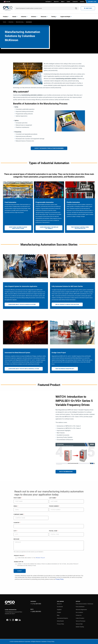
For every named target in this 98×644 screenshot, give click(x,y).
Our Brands (60, 607)
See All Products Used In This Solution (67, 304)
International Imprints (62, 618)
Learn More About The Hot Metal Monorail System (24, 369)
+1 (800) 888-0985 (36, 611)
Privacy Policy (60, 624)
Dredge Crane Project (59, 353)
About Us (59, 604)
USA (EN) (7, 2)
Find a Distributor (80, 607)
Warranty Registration (81, 610)
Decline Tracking (80, 627)
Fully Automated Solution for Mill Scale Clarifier (67, 286)
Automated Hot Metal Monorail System (17, 353)
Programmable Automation (45, 202)
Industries (11, 22)
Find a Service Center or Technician (84, 604)
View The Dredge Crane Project (65, 369)
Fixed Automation (10, 202)
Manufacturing (20, 22)
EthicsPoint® (60, 621)
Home (4, 22)
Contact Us (79, 615)
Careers (59, 612)
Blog (58, 615)
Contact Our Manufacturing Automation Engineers (49, 148)
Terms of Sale (79, 624)
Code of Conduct (80, 618)
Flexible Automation (73, 202)
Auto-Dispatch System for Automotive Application (21, 286)
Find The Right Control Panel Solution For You (80, 228)
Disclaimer (44, 641)
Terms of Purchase (80, 621)
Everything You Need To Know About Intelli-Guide (18, 228)
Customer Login (92, 2)
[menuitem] (6, 16)
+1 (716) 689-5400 (36, 604)
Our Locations (79, 612)
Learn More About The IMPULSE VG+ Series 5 (49, 228)
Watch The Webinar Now (66, 472)
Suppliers (59, 610)
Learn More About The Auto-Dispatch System (22, 304)
